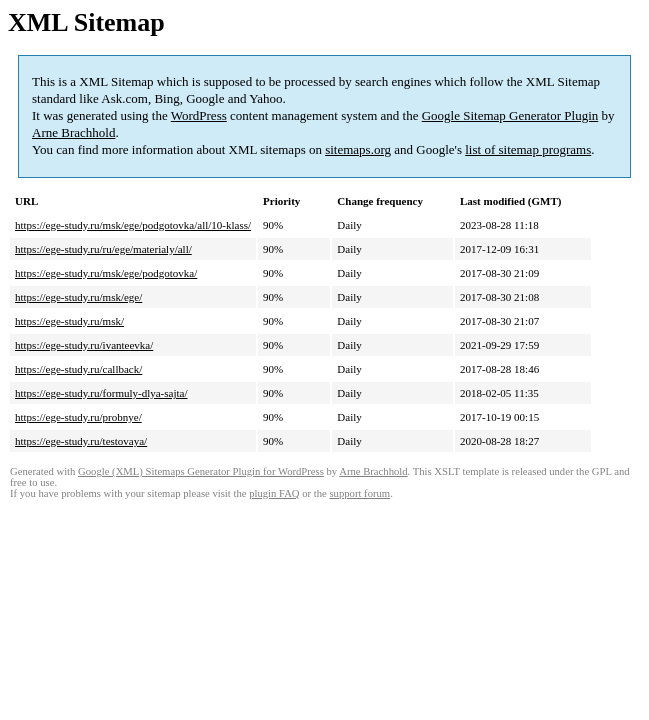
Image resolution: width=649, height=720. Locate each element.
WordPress (199, 115)
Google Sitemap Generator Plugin (510, 115)
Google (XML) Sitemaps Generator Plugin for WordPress (201, 471)
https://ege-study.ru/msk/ (69, 321)
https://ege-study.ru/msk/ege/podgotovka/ (106, 273)
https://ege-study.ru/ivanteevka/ (84, 345)
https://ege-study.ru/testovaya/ (81, 441)
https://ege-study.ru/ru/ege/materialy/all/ (103, 249)
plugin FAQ (274, 493)
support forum (359, 493)
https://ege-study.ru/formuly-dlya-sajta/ (101, 393)
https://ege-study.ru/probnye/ (78, 417)
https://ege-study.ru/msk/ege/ (78, 297)
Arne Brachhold (73, 132)
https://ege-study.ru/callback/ (78, 369)
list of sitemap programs (528, 149)
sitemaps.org (358, 149)
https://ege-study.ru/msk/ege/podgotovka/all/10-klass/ (133, 225)
